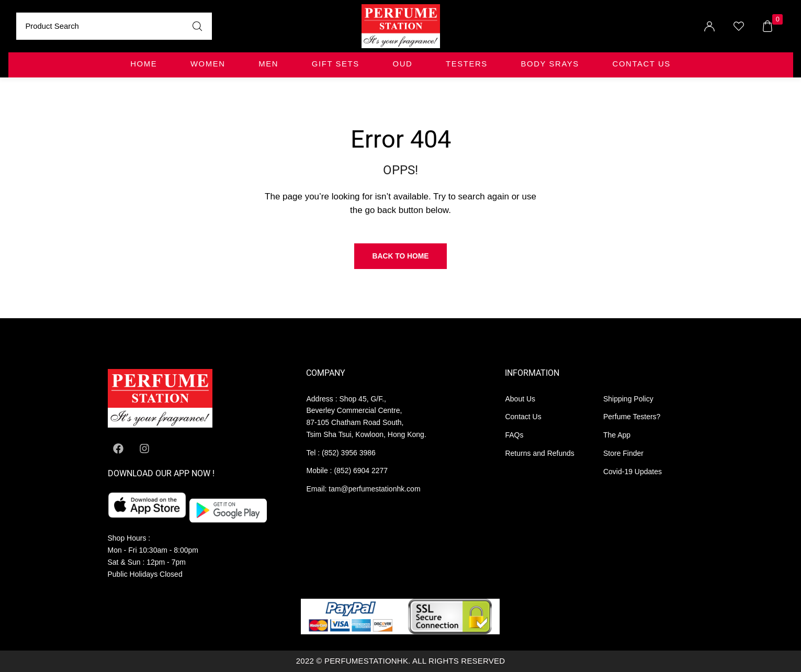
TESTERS (467, 64)
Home (144, 64)
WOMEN (208, 64)
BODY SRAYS (550, 64)
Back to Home (401, 256)
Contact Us (642, 64)
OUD (403, 64)
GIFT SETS (336, 64)
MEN (268, 64)
